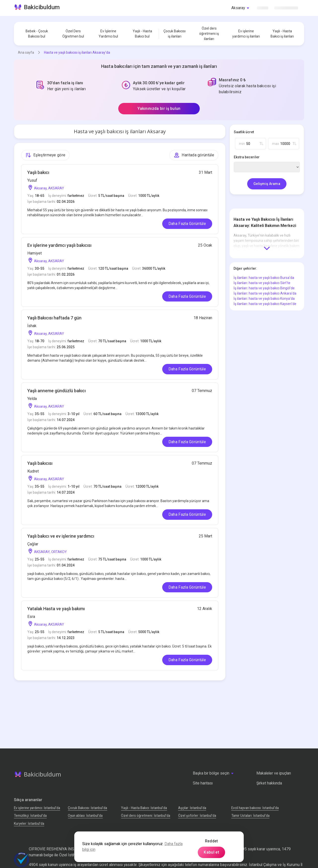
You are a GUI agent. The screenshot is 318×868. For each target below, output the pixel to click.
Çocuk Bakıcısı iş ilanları (175, 34)
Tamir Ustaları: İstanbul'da (250, 816)
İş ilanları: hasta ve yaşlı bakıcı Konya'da (264, 299)
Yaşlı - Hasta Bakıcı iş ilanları (282, 34)
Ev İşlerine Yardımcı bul (108, 34)
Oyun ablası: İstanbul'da (85, 816)
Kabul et (211, 852)
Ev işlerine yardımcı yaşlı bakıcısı (59, 245)
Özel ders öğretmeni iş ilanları (209, 34)
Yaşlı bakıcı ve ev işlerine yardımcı (61, 536)
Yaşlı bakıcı (38, 172)
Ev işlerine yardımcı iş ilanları (246, 34)
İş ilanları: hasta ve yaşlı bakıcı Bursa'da (264, 278)
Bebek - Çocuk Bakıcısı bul (37, 34)
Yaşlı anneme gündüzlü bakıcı (57, 391)
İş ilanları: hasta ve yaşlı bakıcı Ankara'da (265, 293)
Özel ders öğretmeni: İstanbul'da (146, 816)
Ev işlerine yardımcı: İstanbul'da (37, 808)
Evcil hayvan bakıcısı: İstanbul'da (255, 808)
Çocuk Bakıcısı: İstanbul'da (87, 808)
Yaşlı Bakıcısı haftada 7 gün (54, 318)
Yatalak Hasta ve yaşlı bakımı (56, 609)
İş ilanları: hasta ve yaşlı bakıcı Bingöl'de (264, 288)
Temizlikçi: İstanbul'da (30, 816)
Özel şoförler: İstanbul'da (197, 816)
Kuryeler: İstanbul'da (29, 824)
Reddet (212, 841)
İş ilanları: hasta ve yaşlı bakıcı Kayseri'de (265, 304)
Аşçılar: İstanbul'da (192, 808)
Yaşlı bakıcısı (40, 463)
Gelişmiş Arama (267, 184)
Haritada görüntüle (194, 155)
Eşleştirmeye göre (45, 155)
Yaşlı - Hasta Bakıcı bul (142, 34)
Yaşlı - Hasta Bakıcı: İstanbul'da (144, 808)
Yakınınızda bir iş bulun (159, 108)
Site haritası (203, 783)
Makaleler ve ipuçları (274, 773)
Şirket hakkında (269, 783)
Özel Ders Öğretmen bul (73, 34)
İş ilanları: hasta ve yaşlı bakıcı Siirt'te (262, 283)
